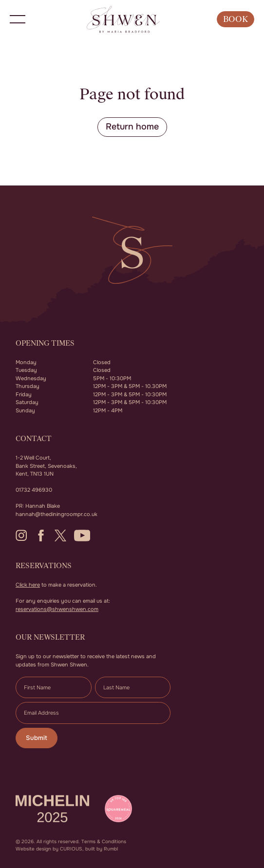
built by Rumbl (102, 849)
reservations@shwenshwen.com (57, 609)
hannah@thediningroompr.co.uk (57, 514)
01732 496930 (34, 490)
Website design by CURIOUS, (50, 849)
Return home (132, 127)
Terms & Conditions (104, 841)
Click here (28, 585)
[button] (18, 19)
